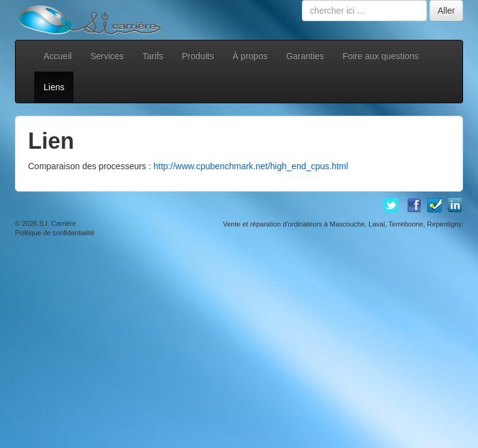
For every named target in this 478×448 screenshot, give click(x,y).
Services (107, 56)
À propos (250, 56)
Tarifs (153, 56)
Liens (54, 87)
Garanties (305, 56)
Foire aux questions (380, 56)
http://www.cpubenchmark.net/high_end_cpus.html (251, 166)
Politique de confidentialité (55, 233)
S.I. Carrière (58, 223)
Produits (198, 56)
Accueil (58, 56)
